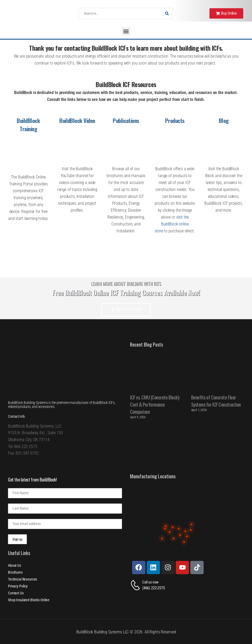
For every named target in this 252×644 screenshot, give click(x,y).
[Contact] (136, 585)
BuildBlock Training (28, 125)
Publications (126, 120)
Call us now (150, 582)
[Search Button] (167, 13)
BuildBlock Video (77, 120)
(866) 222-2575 (154, 588)
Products (175, 120)
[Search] (120, 13)
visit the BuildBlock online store (172, 224)
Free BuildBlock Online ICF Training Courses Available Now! (126, 293)
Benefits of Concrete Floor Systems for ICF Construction (216, 401)
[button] (126, 31)
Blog (224, 120)
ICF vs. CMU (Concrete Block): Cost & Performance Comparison (155, 404)
